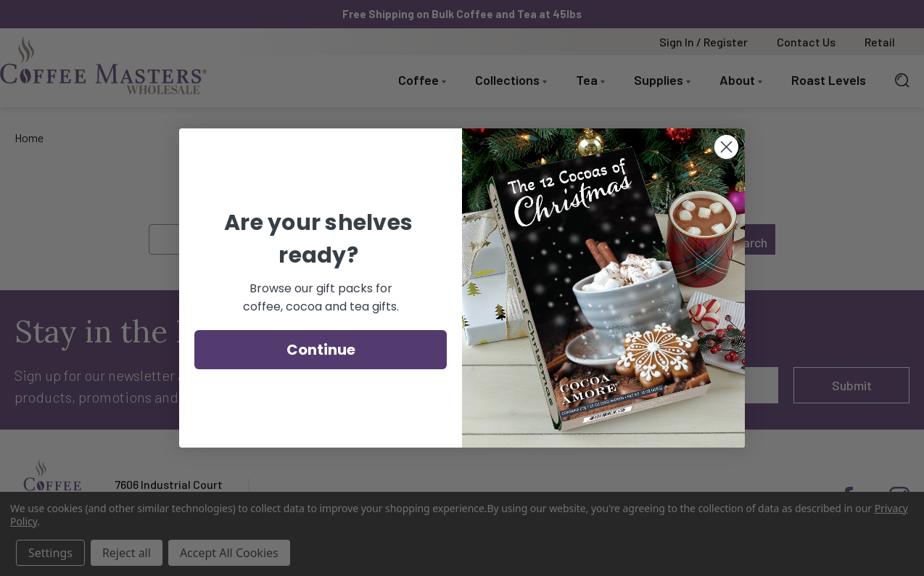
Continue (321, 350)
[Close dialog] (726, 147)
